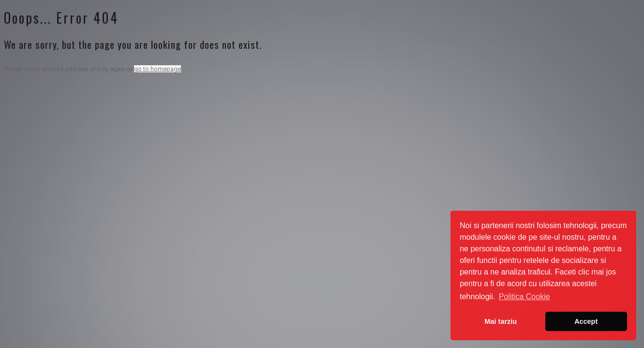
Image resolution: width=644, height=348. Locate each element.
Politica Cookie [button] (524, 297)
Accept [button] (586, 321)
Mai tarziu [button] (501, 321)
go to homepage (157, 69)
